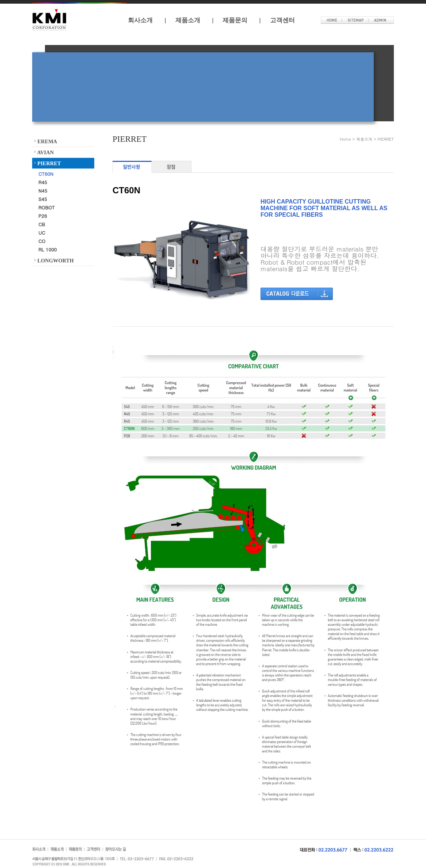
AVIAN (44, 152)
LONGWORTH (54, 260)
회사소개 (140, 20)
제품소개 (188, 20)
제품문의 (235, 20)
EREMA (45, 141)
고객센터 (282, 20)
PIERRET (47, 163)
